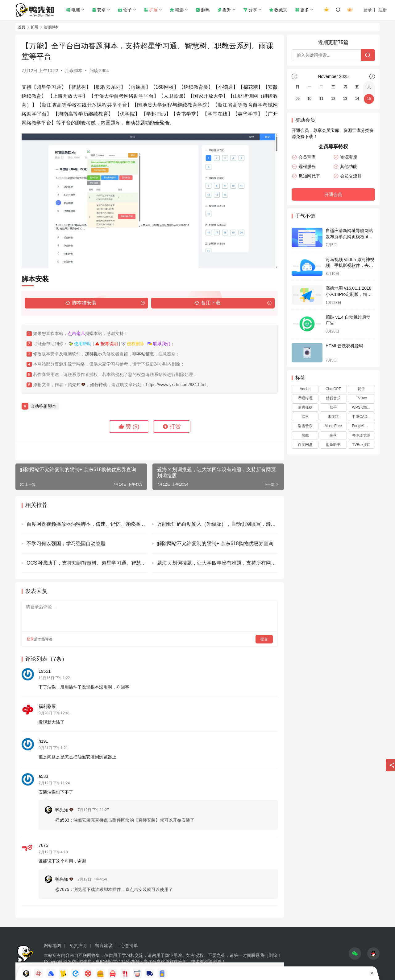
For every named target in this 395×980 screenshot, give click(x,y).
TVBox (361, 398)
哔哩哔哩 (305, 398)
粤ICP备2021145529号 (118, 962)
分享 (250, 10)
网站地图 (52, 945)
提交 (264, 639)
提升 (224, 10)
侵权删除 (133, 344)
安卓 (99, 10)
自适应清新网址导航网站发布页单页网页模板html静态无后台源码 (349, 237)
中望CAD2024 (363, 417)
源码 (203, 10)
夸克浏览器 (361, 435)
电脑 (73, 10)
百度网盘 (305, 445)
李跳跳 (333, 417)
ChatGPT (333, 389)
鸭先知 (64, 810)
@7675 (62, 889)
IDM (305, 417)
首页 (22, 27)
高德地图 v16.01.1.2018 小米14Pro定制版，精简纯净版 (349, 294)
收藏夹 (278, 10)
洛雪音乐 (305, 426)
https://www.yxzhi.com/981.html (176, 385)
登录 (368, 10)
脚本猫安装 (81, 303)
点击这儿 (76, 333)
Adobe (305, 389)
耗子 (361, 389)
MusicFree (333, 426)
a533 (43, 776)
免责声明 (78, 945)
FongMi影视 (362, 426)
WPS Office (361, 407)
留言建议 (104, 945)
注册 (383, 10)
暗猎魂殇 (305, 407)
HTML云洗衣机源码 (344, 346)
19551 (45, 671)
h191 (43, 741)
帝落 (333, 435)
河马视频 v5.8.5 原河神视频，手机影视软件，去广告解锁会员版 (350, 265)
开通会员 (333, 194)
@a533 (62, 820)
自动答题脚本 (43, 406)
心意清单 (129, 945)
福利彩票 (47, 706)
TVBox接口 (361, 445)
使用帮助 (80, 344)
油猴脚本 (74, 71)
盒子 (125, 10)
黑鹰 (305, 435)
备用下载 (208, 303)
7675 (43, 845)
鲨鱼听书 (333, 445)
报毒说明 (106, 344)
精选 (177, 10)
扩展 (151, 10)
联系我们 (159, 344)
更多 (302, 10)
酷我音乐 (333, 398)
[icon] (355, 953)
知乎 (333, 407)
